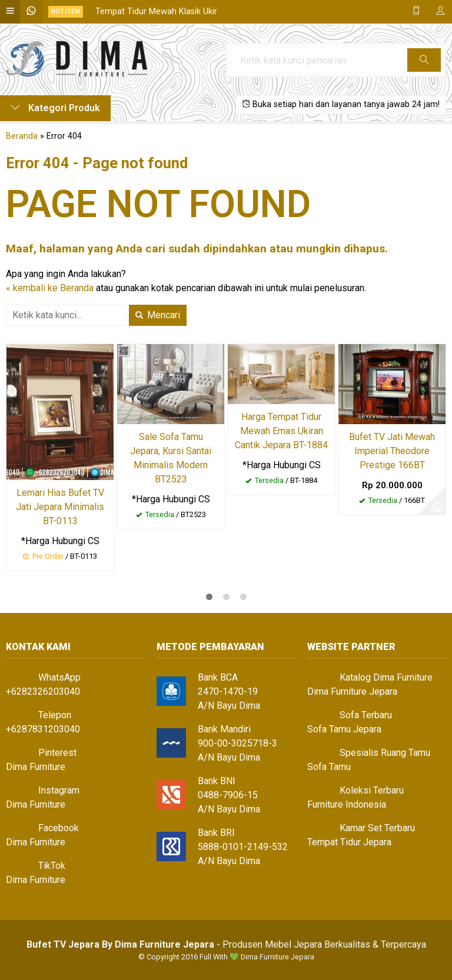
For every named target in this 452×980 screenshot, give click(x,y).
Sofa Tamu (329, 767)
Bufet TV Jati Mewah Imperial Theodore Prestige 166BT (392, 451)
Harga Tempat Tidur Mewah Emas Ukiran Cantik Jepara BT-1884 (281, 431)
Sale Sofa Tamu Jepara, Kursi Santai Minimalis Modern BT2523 (171, 458)
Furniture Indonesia (347, 804)
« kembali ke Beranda (50, 288)
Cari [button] (424, 64)
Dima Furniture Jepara (352, 691)
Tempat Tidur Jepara (349, 842)
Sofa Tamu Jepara (344, 729)
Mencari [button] (158, 315)
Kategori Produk (55, 108)
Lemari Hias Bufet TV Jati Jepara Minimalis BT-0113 (60, 507)
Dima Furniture (36, 767)
